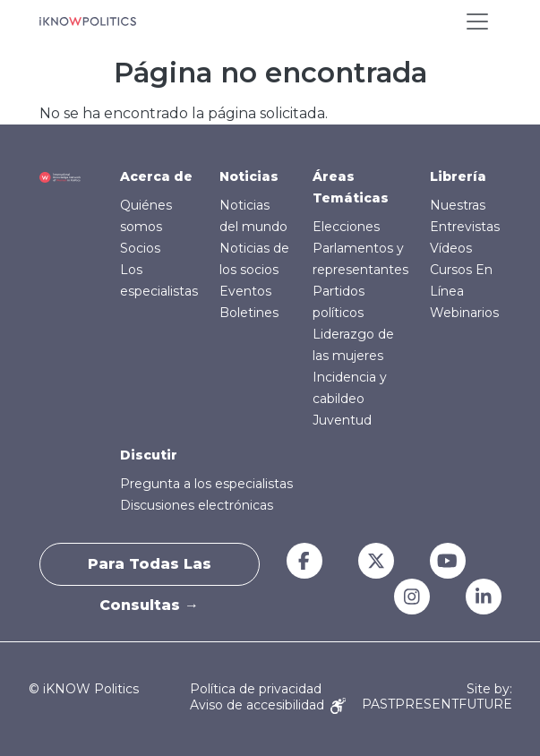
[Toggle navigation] (477, 21)
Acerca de (156, 176)
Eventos (245, 291)
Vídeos (451, 248)
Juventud (342, 420)
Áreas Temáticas (351, 187)
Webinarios (464, 313)
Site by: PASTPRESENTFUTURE (437, 697)
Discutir (149, 455)
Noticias (249, 176)
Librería (458, 176)
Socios (140, 248)
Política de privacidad (256, 689)
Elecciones (346, 227)
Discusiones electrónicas (197, 505)
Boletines (249, 313)
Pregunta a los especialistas (206, 484)
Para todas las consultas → (150, 571)
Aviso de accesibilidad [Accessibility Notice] (268, 705)
